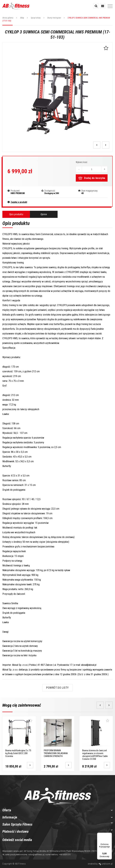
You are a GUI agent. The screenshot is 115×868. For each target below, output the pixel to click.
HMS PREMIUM (18, 193)
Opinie (44, 214)
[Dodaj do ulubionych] (30, 721)
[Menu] (110, 835)
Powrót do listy (57, 688)
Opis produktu (16, 214)
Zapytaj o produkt (19, 202)
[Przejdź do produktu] (30, 765)
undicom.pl (106, 864)
